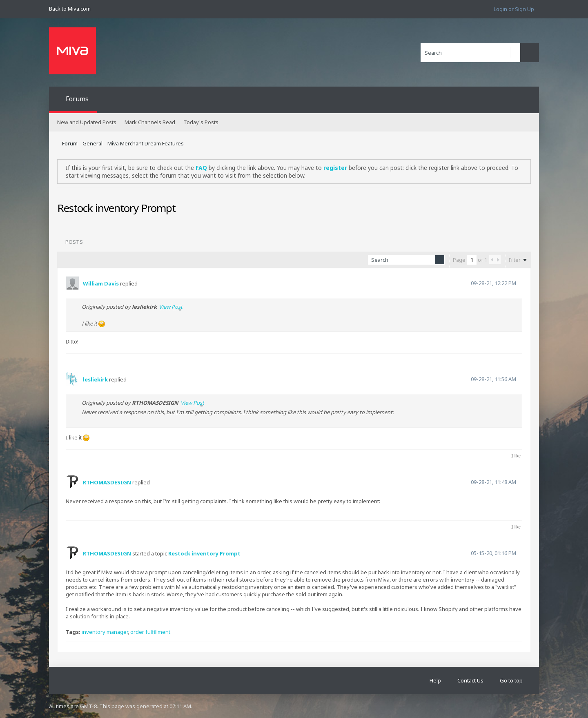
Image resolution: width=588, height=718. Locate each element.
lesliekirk (95, 379)
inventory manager (105, 632)
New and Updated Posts (87, 122)
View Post (171, 307)
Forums (77, 99)
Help (435, 680)
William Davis (101, 283)
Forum (70, 143)
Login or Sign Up (514, 9)
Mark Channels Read (150, 122)
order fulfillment (150, 632)
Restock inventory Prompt (204, 553)
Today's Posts (201, 122)
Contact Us (470, 680)
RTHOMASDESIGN (107, 482)
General (92, 143)
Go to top (511, 680)
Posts (74, 242)
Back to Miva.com (70, 9)
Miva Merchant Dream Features (146, 143)
